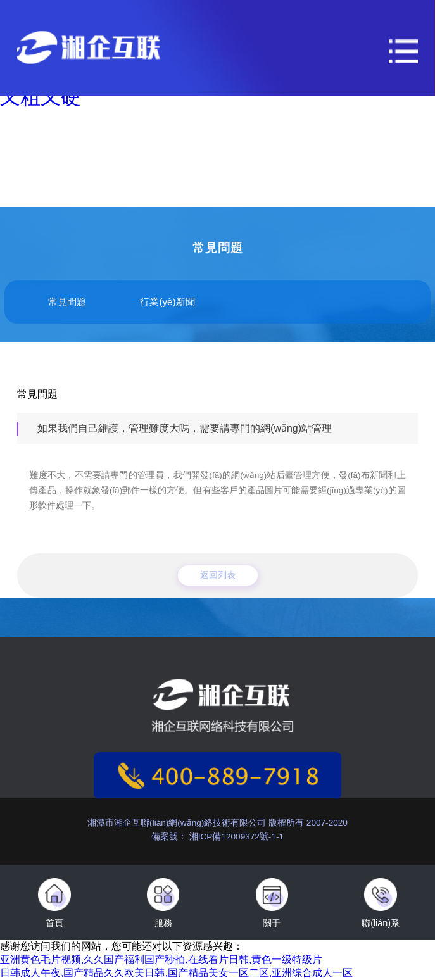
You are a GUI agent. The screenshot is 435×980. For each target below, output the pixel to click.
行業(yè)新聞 (167, 302)
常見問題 (67, 302)
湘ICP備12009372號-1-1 (235, 837)
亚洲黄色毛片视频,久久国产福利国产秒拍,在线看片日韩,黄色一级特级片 (161, 959)
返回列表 (218, 575)
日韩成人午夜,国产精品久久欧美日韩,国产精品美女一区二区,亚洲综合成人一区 (176, 973)
